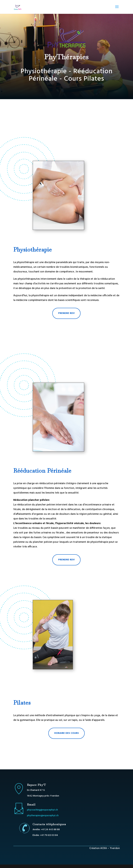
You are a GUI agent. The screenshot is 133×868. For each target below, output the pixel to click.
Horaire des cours (66, 733)
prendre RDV (66, 313)
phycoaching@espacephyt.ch (42, 810)
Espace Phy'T (36, 785)
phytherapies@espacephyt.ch (43, 816)
